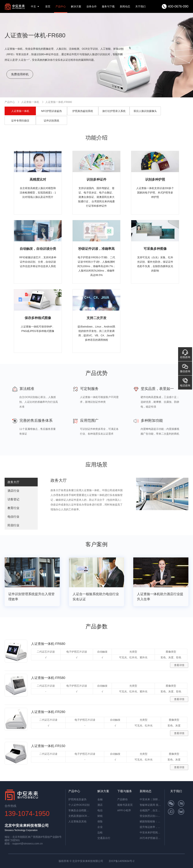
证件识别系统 (51, 121)
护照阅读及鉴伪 (77, 799)
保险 (100, 821)
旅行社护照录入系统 (114, 111)
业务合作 (92, 6)
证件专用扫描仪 (20, 121)
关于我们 (140, 6)
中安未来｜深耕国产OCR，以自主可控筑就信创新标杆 (151, 799)
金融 (100, 799)
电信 (100, 810)
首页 (48, 6)
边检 (100, 832)
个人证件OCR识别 (79, 805)
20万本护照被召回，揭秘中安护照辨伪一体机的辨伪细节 (151, 838)
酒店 (100, 805)
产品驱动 (122, 799)
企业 (100, 827)
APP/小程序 (124, 810)
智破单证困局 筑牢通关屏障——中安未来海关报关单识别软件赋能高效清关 (151, 805)
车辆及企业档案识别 (79, 810)
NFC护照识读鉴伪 (52, 111)
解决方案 (76, 6)
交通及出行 (104, 838)
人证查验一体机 (30, 102)
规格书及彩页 (125, 805)
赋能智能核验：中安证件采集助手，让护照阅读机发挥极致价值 (151, 821)
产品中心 (61, 6)
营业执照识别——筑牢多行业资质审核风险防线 (151, 816)
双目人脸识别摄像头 (145, 111)
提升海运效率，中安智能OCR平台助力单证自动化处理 (151, 827)
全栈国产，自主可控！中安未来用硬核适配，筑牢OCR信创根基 (151, 810)
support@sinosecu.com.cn (27, 844)
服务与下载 (108, 6)
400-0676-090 (178, 6)
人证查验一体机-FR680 (59, 102)
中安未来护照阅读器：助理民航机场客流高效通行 (151, 832)
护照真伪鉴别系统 (83, 111)
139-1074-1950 (27, 814)
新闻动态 (125, 6)
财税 (100, 816)
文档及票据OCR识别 (79, 816)
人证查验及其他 (77, 821)
